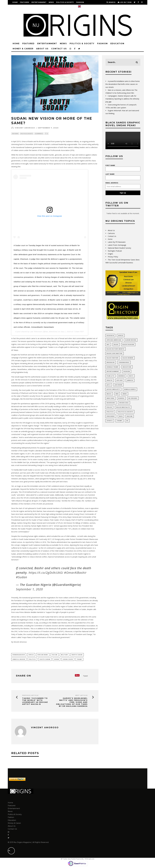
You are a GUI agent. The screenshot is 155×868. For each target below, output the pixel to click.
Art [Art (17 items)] (108, 345)
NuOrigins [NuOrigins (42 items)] (111, 404)
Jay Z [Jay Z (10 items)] (109, 386)
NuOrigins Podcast (115, 251)
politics (32, 659)
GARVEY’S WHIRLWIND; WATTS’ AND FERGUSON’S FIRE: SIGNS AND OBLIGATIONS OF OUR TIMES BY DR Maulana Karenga (72, 703)
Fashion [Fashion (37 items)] (127, 372)
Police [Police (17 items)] (109, 408)
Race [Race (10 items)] (121, 417)
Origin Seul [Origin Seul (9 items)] (124, 404)
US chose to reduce (57, 554)
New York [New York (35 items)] (110, 399)
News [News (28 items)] (125, 395)
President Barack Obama (85, 539)
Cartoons (111, 233)
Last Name (110, 174)
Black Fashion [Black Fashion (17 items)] (128, 345)
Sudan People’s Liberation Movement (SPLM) (40, 451)
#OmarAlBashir (75, 573)
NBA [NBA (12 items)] (117, 395)
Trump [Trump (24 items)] (119, 422)
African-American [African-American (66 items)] (114, 340)
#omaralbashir (19, 655)
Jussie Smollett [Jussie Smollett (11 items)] (113, 390)
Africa (31, 655)
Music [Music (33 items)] (109, 395)
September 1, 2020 (29, 589)
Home (15, 2)
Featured (25, 2)
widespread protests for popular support (37, 448)
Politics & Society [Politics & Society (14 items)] (126, 413)
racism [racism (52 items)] (130, 417)
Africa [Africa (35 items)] (121, 336)
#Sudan (22, 577)
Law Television (36, 332)
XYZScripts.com (89, 859)
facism (55, 655)
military (65, 655)
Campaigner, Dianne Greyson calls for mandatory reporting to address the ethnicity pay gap (122, 99)
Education (18, 7)
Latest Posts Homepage (117, 245)
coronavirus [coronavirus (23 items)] (124, 363)
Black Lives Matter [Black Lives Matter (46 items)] (115, 354)
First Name (110, 165)
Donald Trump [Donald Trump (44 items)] (113, 367)
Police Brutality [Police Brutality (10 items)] (123, 408)
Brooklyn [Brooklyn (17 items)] (111, 363)
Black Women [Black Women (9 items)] (128, 358)
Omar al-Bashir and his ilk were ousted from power (41, 142)
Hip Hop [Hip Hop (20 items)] (120, 381)
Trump (79, 659)
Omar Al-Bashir (19, 659)
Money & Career (33, 7)
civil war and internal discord (69, 617)
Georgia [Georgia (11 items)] (122, 376)
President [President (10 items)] (111, 417)
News (51, 2)
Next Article (81, 696)
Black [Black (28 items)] (116, 345)
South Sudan (42, 508)
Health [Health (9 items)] (110, 381)
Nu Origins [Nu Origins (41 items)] (133, 399)
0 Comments (39, 134)
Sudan (56, 659)
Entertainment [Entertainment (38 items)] (113, 372)
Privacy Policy (113, 257)
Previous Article (30, 696)
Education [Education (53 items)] (127, 367)
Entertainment (39, 2)
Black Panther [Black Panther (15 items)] (113, 358)
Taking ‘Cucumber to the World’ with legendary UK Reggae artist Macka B (35, 702)
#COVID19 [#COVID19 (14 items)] (110, 336)
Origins (110, 254)
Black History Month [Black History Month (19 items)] (116, 349)
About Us (47, 7)
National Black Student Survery (119, 248)
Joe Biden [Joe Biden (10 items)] (118, 386)
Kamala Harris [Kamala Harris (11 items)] (130, 390)
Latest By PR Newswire (117, 242)
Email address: (112, 183)
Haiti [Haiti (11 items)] (131, 376)
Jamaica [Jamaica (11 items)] (130, 381)
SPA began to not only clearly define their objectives (42, 423)
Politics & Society (65, 2)
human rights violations (37, 536)
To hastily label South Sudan (22, 470)
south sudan (45, 659)
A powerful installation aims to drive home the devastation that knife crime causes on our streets (123, 84)
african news (43, 655)
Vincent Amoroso (23, 128)
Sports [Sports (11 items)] (110, 422)
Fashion (80, 2)
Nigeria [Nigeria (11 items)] (121, 399)
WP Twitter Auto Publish (68, 859)
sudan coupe (68, 659)
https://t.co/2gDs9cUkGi (46, 573)
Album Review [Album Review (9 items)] (131, 340)
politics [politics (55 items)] (110, 413)
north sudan (77, 655)
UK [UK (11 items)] (127, 422)
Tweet (85, 676)
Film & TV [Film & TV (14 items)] (110, 376)
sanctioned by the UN (32, 514)
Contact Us (59, 7)
